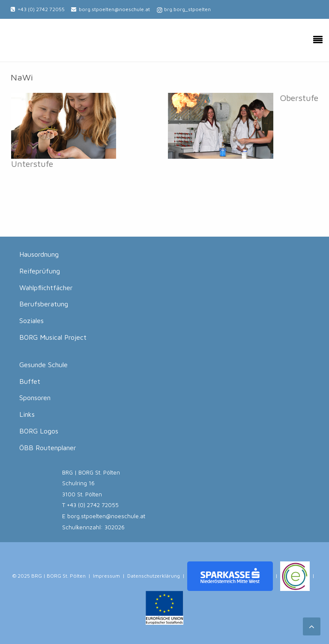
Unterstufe (32, 163)
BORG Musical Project (53, 337)
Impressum (106, 575)
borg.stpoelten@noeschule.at (114, 9)
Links (27, 414)
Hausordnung (39, 254)
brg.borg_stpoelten (187, 9)
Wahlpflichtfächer (46, 288)
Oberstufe (299, 98)
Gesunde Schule (43, 365)
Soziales (31, 321)
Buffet (30, 381)
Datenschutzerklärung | (156, 575)
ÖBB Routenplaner (48, 448)
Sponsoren (35, 398)
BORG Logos (39, 431)
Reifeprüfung (40, 271)
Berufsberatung (44, 304)
